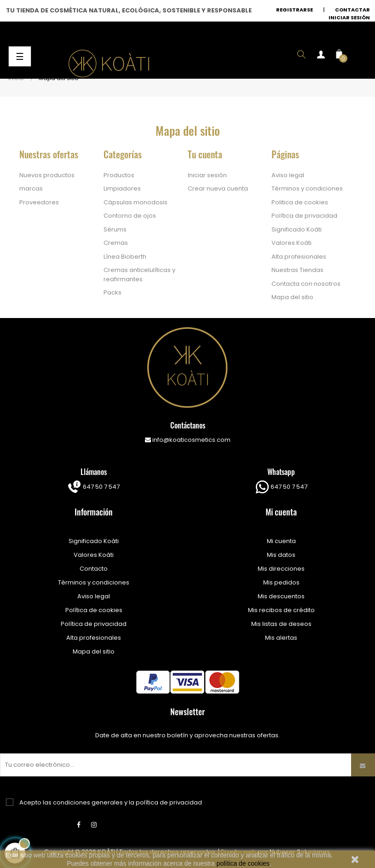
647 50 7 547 (101, 487)
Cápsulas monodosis (136, 202)
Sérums (115, 229)
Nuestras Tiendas (297, 270)
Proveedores (39, 202)
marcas (31, 188)
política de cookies (243, 863)
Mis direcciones (281, 569)
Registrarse (294, 10)
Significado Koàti (297, 229)
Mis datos (281, 555)
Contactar (352, 10)
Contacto (94, 569)
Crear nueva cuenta (218, 188)
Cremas (116, 243)
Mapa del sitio (292, 297)
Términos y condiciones (307, 188)
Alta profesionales (299, 257)
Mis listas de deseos (281, 624)
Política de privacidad (304, 216)
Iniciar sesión (349, 17)
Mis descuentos (281, 596)
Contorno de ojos (130, 216)
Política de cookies (94, 610)
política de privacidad (169, 802)
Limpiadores (122, 188)
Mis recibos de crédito (281, 610)
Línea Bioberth (125, 257)
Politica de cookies (300, 202)
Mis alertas (281, 638)
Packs (112, 292)
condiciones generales (88, 802)
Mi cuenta (281, 541)
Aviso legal (288, 175)
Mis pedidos (281, 582)
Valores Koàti (291, 243)
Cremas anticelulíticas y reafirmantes (139, 275)
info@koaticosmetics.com (188, 440)
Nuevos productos (47, 175)
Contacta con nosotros (306, 284)
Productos (119, 175)
